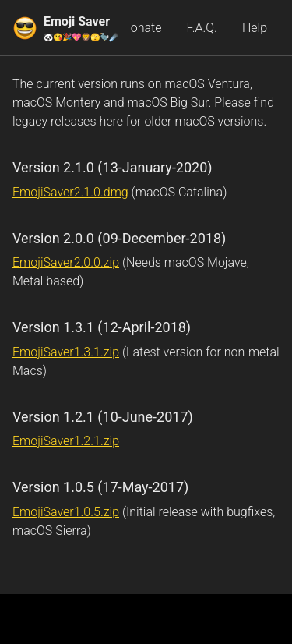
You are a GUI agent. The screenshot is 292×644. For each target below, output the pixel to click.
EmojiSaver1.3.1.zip (66, 352)
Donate (142, 28)
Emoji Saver (81, 28)
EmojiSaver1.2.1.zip (66, 441)
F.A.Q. (201, 28)
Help (255, 28)
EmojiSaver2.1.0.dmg (70, 192)
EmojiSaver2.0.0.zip (66, 262)
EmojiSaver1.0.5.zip (66, 512)
